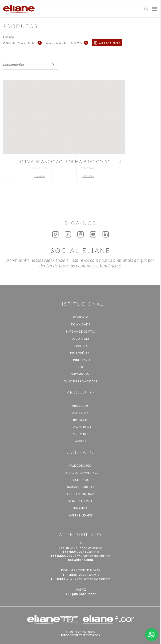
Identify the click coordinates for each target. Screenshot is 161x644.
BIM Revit (80, 420)
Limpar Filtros (109, 43)
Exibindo (8, 37)
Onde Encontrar (80, 494)
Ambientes (80, 413)
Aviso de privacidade (81, 381)
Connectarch (80, 360)
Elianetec (81, 346)
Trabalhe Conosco (80, 487)
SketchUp (80, 434)
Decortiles (81, 339)
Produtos (80, 406)
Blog (81, 367)
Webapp (81, 441)
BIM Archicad (80, 427)
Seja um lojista (80, 501)
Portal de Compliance (80, 473)
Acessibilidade (80, 515)
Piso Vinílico (80, 353)
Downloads (81, 324)
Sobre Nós (81, 317)
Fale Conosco (80, 466)
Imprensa (80, 508)
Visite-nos (81, 480)
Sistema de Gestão (80, 332)
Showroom (80, 374)
